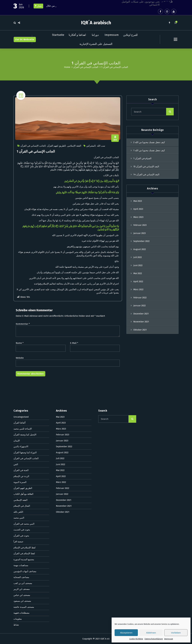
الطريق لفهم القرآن (56, 148)
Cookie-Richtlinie (136, 639)
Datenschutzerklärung (154, 639)
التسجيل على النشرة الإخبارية (96, 44)
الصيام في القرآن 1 (142, 161)
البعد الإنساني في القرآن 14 (146, 177)
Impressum (169, 639)
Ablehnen (151, 633)
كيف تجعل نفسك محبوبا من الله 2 (149, 144)
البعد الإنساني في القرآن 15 (146, 168)
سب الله (101, 148)
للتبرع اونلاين (130, 35)
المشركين (91, 148)
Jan (115, 140)
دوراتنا (95, 35)
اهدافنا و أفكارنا (77, 35)
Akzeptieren (126, 633)
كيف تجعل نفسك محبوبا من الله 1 (149, 152)
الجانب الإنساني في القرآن (86, 67)
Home (67, 67)
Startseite (58, 35)
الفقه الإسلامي (74, 148)
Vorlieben (176, 633)
